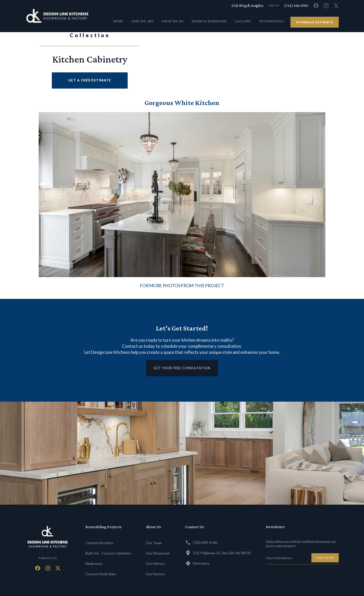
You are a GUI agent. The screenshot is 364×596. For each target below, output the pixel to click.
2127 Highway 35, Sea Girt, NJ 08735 (218, 553)
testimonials (272, 21)
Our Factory (155, 574)
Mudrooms (94, 563)
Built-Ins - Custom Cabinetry (108, 553)
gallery (243, 21)
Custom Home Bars (101, 574)
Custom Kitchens (99, 543)
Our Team (154, 543)
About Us (153, 527)
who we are (142, 21)
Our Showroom (158, 553)
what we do (173, 21)
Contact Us (195, 527)
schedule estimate (315, 22)
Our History (155, 563)
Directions (197, 563)
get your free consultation (182, 368)
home (118, 21)
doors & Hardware (209, 21)
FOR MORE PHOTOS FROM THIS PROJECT (182, 286)
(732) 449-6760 (201, 543)
